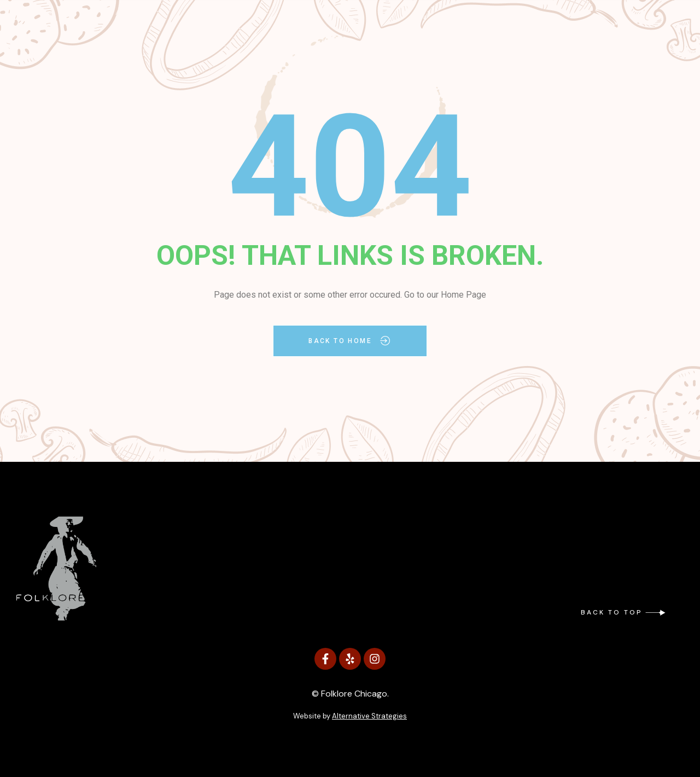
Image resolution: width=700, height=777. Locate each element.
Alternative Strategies (369, 716)
